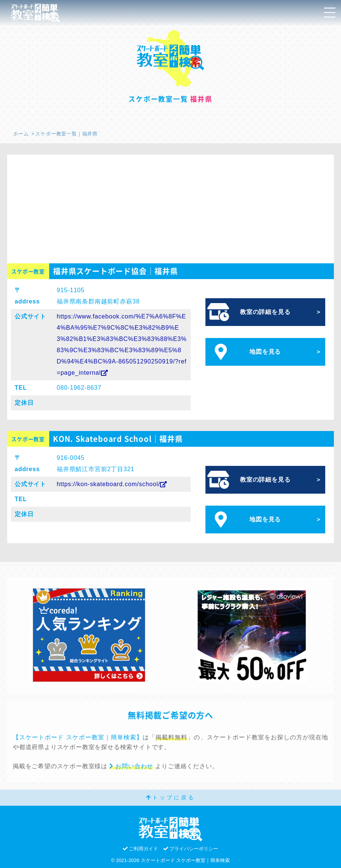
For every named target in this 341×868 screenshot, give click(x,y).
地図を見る (265, 352)
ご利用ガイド (141, 849)
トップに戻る (171, 797)
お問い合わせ (131, 766)
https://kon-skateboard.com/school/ (112, 484)
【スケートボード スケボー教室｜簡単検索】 (78, 737)
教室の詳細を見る (265, 312)
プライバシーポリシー (191, 849)
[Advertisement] (170, 207)
